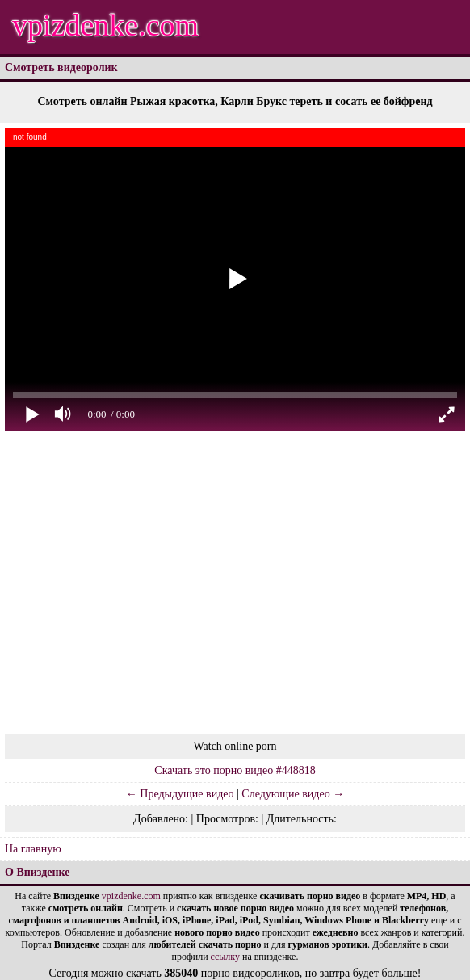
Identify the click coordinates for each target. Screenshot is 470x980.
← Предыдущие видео (180, 794)
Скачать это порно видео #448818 (235, 770)
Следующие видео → (293, 794)
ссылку (225, 957)
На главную (33, 849)
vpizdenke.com (105, 25)
